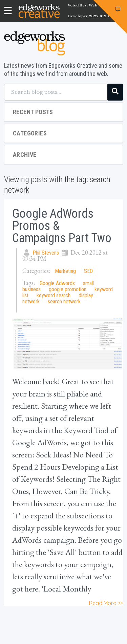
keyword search (54, 295)
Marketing (65, 271)
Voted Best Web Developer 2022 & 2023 (91, 11)
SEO (88, 271)
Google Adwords (57, 283)
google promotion (68, 289)
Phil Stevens (46, 253)
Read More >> (106, 603)
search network (64, 302)
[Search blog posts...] (56, 92)
